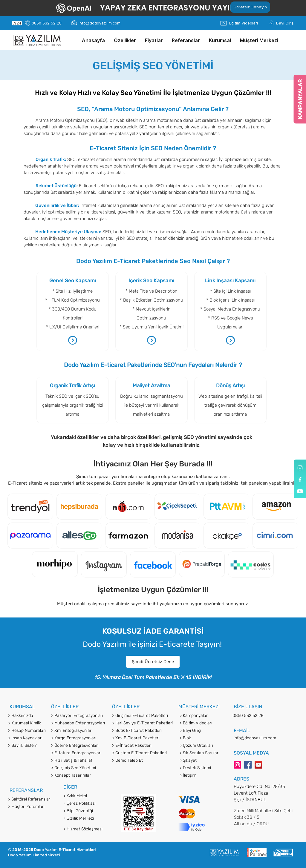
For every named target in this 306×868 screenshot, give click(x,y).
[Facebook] (248, 765)
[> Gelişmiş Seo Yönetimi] (79, 768)
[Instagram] (237, 765)
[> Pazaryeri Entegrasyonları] (79, 716)
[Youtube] (300, 491)
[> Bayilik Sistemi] (34, 746)
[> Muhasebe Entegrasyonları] (79, 723)
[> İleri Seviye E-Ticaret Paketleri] (143, 723)
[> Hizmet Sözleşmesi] (89, 829)
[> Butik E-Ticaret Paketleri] (143, 731)
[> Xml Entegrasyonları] (79, 731)
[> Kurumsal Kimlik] (34, 723)
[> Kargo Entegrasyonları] (79, 738)
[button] (125, 40)
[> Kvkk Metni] (89, 796)
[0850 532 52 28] (47, 23)
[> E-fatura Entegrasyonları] (79, 753)
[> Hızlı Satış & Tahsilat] (79, 761)
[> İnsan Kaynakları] (34, 738)
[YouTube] (258, 765)
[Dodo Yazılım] (300, 468)
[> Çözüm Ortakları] (202, 746)
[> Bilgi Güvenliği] (89, 811)
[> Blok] (202, 738)
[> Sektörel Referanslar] (34, 799)
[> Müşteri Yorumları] (34, 807)
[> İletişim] (202, 775)
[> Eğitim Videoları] (202, 723)
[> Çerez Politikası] (89, 804)
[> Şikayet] (202, 761)
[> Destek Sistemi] (201, 768)
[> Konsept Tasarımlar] (79, 775)
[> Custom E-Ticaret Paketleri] (143, 753)
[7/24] (17, 23)
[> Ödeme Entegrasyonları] (79, 746)
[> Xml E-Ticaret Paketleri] (143, 738)
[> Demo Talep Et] (143, 761)
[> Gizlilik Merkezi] (89, 818)
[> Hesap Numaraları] (34, 731)
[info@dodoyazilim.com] (99, 23)
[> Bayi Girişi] (202, 731)
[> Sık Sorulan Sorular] (202, 753)
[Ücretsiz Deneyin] (250, 7)
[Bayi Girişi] (285, 23)
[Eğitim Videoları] (243, 23)
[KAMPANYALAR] (300, 99)
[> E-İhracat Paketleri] (143, 746)
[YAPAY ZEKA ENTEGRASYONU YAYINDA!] (174, 8)
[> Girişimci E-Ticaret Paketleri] (143, 716)
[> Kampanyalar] (202, 716)
